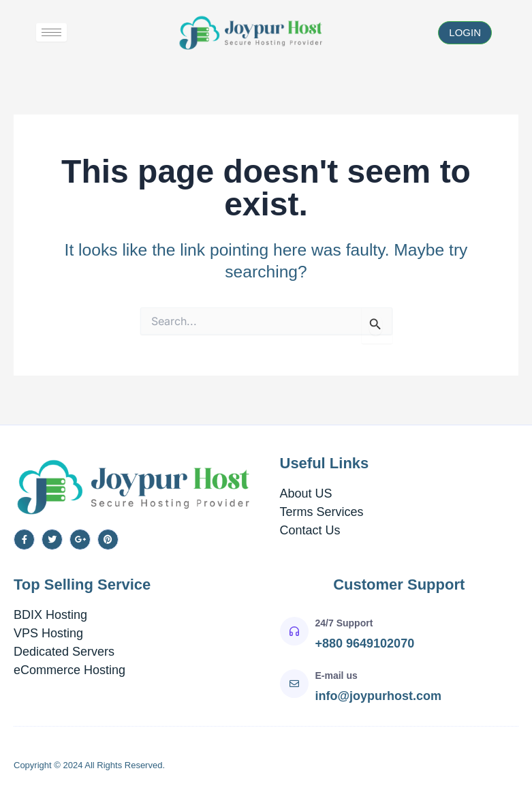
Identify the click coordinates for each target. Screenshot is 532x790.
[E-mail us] (294, 684)
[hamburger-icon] (51, 32)
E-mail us (337, 675)
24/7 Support (344, 623)
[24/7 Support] (294, 631)
